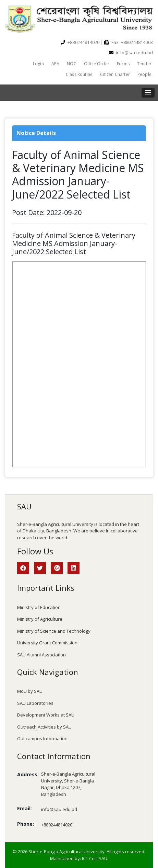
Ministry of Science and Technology (54, 631)
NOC (72, 64)
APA (56, 64)
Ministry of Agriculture (40, 619)
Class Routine (79, 74)
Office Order (97, 64)
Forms (123, 64)
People (144, 74)
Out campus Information (42, 739)
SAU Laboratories (35, 703)
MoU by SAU (30, 691)
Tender (144, 64)
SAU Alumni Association (41, 655)
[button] (148, 93)
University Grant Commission (47, 643)
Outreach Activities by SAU (44, 727)
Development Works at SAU (46, 715)
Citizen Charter (115, 74)
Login (38, 64)
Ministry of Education (39, 607)
